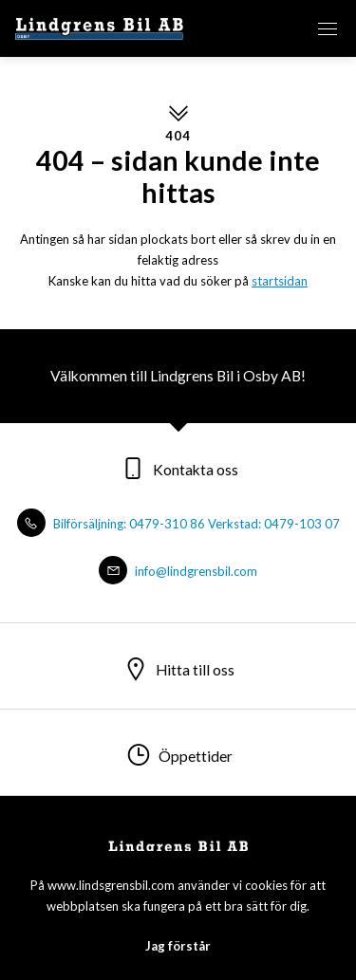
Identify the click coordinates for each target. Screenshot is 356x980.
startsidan (280, 281)
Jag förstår (178, 946)
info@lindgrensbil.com (178, 571)
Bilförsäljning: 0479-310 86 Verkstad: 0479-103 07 (178, 524)
